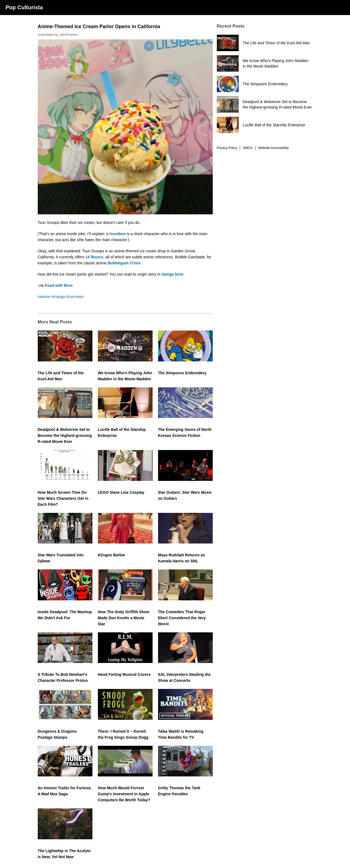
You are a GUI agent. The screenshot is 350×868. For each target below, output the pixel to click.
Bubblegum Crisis (124, 263)
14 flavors (94, 257)
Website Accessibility (274, 148)
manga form (172, 274)
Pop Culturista (24, 7)
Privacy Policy (227, 148)
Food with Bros (59, 285)
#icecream (75, 297)
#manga (58, 297)
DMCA (248, 148)
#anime (44, 297)
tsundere (117, 234)
